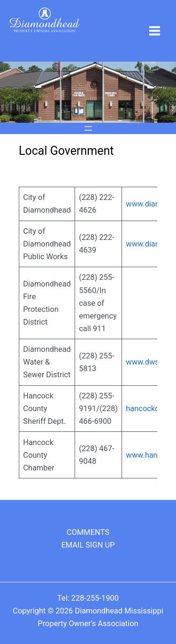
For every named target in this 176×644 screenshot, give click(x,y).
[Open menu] (88, 128)
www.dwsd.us (149, 362)
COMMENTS (88, 532)
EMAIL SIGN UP (88, 545)
